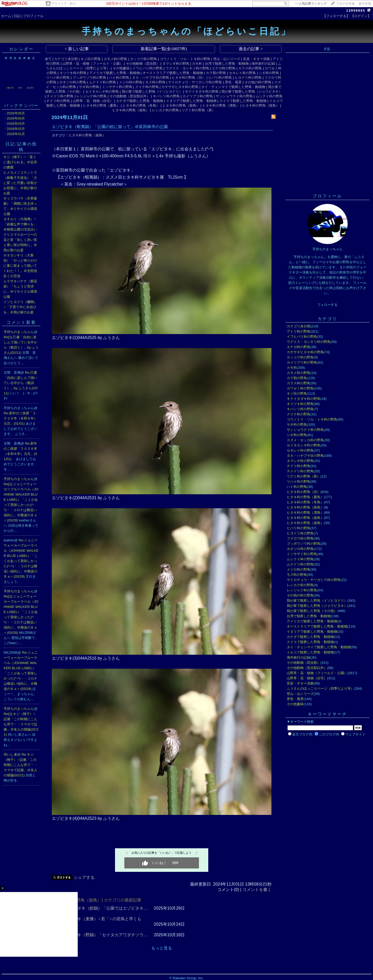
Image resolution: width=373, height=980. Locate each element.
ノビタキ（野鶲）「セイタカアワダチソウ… (106, 935)
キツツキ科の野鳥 (73, 73)
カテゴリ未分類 (66, 59)
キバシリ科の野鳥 (166, 96)
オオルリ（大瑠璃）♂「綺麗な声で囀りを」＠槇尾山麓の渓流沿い (20, 224)
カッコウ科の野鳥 (144, 59)
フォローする (327, 305)
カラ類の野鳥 (216, 73)
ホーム (6, 16)
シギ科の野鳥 (269, 73)
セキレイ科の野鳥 (242, 73)
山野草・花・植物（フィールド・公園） (93, 64)
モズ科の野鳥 (155, 82)
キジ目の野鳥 (91, 59)
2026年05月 (16, 113)
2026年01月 (16, 134)
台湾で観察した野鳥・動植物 (227, 64)
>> (311, 4)
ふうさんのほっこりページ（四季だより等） (320, 688)
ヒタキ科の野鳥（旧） (189, 78)
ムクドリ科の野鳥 (103, 82)
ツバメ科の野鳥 (58, 78)
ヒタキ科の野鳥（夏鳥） (101, 105)
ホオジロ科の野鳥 (73, 82)
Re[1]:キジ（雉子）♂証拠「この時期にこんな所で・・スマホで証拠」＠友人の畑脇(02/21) (21, 724)
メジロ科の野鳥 (131, 82)
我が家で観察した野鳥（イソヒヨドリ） (152, 91)
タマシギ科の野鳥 (176, 64)
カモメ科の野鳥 (115, 59)
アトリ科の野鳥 (299, 331)
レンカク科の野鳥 (166, 110)
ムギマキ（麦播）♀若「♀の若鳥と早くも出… (103, 922)
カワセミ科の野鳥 (300, 388)
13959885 (356, 10)
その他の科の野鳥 (258, 82)
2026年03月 (16, 124)
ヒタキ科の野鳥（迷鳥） (131, 110)
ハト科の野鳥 (119, 78)
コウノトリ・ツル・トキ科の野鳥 (185, 59)
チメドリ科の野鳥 (60, 96)
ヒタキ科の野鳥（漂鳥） (221, 105)
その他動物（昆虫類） (143, 64)
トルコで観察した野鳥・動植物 (310, 652)
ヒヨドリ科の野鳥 (248, 78)
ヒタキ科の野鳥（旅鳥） (181, 105)
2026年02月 (16, 129)
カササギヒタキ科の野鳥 (180, 87)
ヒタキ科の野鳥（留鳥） (261, 105)
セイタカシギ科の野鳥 (102, 91)
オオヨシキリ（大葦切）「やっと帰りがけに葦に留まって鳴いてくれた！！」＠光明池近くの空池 (20, 266)
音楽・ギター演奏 (256, 59)
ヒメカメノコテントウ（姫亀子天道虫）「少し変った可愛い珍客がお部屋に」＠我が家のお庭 (20, 183)
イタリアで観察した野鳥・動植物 (191, 101)
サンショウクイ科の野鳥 (234, 96)
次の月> (30, 88)
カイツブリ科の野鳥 (198, 96)
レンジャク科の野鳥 (92, 96)
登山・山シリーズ (227, 59)
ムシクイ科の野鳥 (269, 96)
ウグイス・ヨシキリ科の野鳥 (187, 68)
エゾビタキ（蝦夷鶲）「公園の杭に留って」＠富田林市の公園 (110, 127)
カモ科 (197, 64)
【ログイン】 (361, 16)
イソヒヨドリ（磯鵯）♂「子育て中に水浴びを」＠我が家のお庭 (20, 307)
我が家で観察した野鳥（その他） (312, 611)
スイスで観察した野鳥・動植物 (243, 101)
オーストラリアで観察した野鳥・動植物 (173, 73)
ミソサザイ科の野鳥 (117, 87)
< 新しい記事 (77, 49)
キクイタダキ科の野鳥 (202, 91)
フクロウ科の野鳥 (300, 538)
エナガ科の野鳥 (224, 68)
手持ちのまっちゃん (19, 332)
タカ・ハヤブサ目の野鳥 (151, 78)
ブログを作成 (345, 4)
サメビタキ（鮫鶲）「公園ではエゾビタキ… (106, 908)
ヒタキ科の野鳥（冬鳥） (141, 105)
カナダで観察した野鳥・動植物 (140, 101)
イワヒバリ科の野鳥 (148, 68)
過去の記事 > (251, 49)
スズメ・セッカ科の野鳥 (305, 440)
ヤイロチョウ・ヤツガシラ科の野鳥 (195, 82)
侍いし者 (10, 754)
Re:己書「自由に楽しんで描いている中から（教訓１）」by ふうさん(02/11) (21, 383)
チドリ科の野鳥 (58, 101)
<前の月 (10, 88)
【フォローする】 (336, 16)
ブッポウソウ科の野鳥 (89, 78)
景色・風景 (233, 82)
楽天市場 (365, 4)
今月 (20, 88)
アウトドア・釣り (64, 4)
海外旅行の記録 (263, 64)
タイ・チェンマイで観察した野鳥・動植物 (233, 87)
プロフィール (33, 16)
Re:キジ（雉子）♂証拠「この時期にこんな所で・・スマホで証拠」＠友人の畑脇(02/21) (20, 765)
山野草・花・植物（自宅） (93, 101)
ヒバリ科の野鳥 (220, 78)
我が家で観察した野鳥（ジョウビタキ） (252, 91)
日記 (17, 16)
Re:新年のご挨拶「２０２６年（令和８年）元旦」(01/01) (20, 418)
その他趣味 (121, 68)
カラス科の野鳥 (250, 68)
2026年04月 (16, 118)
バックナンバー (21, 105)
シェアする (84, 877)
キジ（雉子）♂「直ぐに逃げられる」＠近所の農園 (20, 162)
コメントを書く (257, 890)
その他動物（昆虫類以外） (130, 96)
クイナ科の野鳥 (147, 87)
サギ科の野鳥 (89, 87)
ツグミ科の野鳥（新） (198, 110)
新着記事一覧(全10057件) (164, 49)
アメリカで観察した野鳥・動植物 (115, 73)
